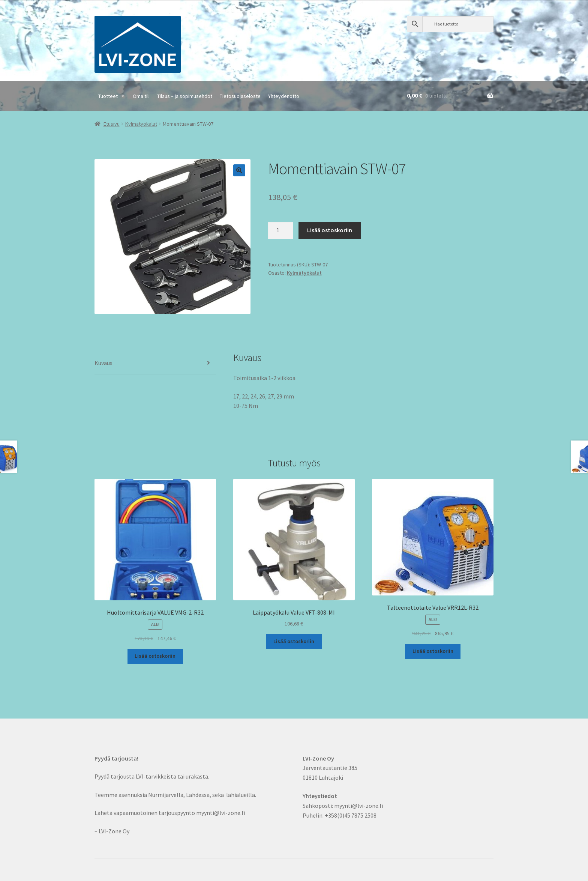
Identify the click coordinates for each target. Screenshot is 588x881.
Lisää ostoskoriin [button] (155, 656)
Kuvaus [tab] (103, 363)
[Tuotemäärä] (281, 230)
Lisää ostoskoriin (330, 230)
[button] (239, 170)
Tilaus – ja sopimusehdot (185, 96)
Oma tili (141, 96)
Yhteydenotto (284, 96)
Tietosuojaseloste (240, 96)
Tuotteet (112, 96)
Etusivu (112, 124)
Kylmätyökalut (141, 124)
